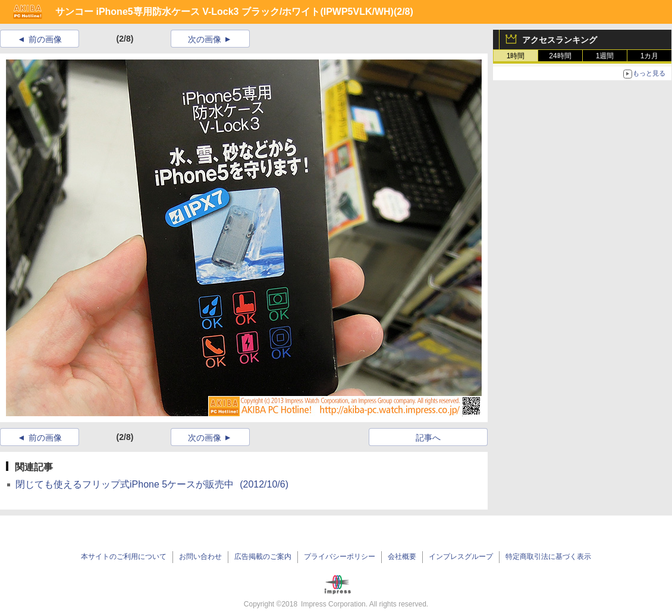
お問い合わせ (200, 557)
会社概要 (402, 557)
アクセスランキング (560, 40)
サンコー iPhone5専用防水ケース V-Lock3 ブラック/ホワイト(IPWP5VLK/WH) (224, 12)
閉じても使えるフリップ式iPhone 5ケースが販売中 (152, 484)
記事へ (428, 438)
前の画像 (45, 39)
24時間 (560, 56)
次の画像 (205, 39)
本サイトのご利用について (124, 557)
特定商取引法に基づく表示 (548, 557)
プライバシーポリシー (340, 557)
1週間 (605, 56)
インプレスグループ (461, 557)
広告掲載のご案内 (263, 557)
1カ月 (650, 56)
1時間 (516, 56)
